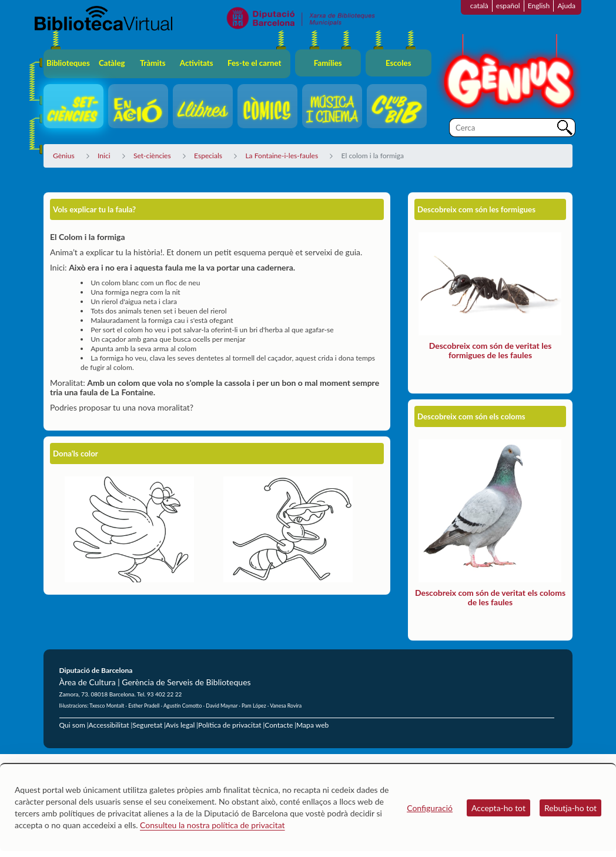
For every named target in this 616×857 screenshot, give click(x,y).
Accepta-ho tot (498, 808)
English (539, 6)
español (508, 6)
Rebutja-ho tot (570, 808)
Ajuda (566, 6)
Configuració (430, 808)
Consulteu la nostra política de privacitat (212, 825)
